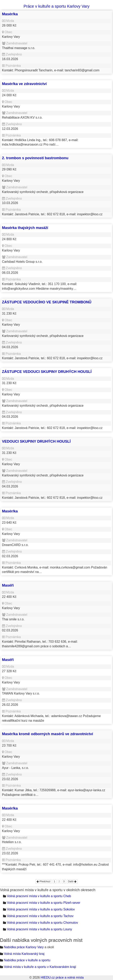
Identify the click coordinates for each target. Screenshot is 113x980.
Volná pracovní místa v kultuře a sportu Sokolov (41, 909)
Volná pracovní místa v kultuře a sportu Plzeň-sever (44, 903)
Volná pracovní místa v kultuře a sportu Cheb (39, 896)
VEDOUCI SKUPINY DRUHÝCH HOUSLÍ (36, 441)
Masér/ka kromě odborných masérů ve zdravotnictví (48, 734)
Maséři (8, 585)
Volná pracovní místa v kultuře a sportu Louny (39, 929)
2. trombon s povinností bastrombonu (35, 158)
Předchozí (43, 881)
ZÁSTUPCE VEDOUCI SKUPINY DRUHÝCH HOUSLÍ (47, 372)
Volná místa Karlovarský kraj (24, 954)
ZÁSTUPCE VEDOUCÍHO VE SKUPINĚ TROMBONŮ (47, 302)
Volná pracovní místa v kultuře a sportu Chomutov (42, 923)
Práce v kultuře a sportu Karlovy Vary (57, 6)
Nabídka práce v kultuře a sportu (27, 960)
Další (72, 881)
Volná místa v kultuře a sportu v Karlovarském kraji (40, 967)
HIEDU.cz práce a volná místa (62, 977)
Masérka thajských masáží (25, 228)
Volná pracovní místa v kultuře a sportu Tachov (40, 916)
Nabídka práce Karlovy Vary (24, 947)
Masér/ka (10, 14)
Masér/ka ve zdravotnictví (24, 84)
